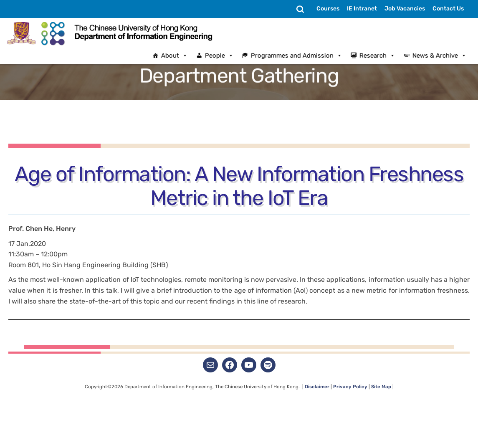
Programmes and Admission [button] (302, 56)
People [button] (225, 56)
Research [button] (383, 56)
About (180, 56)
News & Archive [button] (445, 56)
